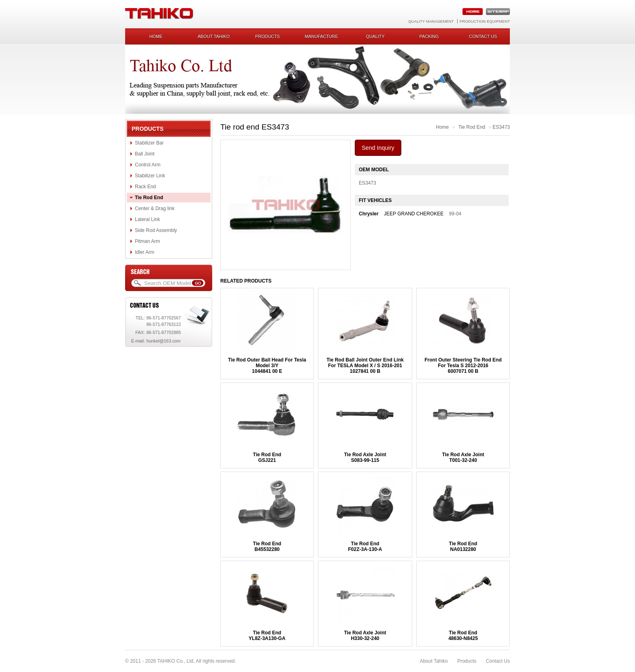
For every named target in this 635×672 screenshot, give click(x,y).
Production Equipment (485, 21)
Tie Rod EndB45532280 (267, 547)
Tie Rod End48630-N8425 (463, 636)
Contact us (483, 36)
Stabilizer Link (150, 176)
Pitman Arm (147, 241)
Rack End (145, 187)
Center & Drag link (155, 208)
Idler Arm (145, 252)
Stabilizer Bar (149, 143)
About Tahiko (214, 36)
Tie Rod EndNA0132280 (463, 547)
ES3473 (501, 127)
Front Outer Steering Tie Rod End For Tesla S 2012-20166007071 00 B (463, 366)
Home (156, 36)
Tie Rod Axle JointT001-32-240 (463, 457)
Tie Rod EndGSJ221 (267, 457)
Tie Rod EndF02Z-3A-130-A (365, 547)
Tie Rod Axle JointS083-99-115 (365, 457)
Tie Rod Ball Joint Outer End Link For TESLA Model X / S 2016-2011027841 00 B (365, 366)
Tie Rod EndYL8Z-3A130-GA (267, 636)
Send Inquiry (378, 148)
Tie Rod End (149, 198)
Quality (375, 36)
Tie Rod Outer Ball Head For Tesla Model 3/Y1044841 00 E (267, 366)
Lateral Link (147, 219)
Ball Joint (145, 154)
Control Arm (148, 165)
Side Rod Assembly (156, 230)
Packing (429, 36)
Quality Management (431, 21)
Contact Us (498, 661)
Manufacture (321, 36)
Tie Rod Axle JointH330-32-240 (365, 636)
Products (267, 36)
